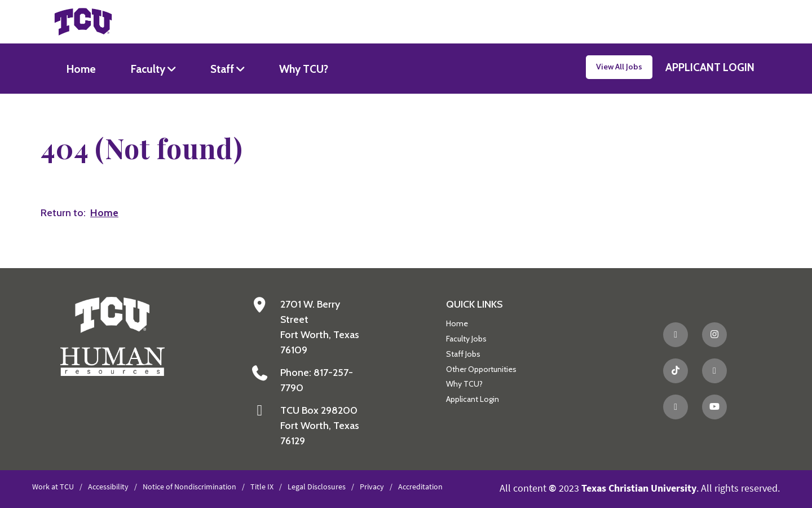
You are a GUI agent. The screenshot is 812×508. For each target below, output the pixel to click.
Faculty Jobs (466, 339)
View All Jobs (619, 67)
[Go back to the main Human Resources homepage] (112, 336)
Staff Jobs (463, 354)
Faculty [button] (149, 69)
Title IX (262, 487)
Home (81, 69)
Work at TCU (53, 487)
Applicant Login (473, 399)
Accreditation (420, 487)
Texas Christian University (639, 488)
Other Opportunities (481, 369)
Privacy (372, 487)
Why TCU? (304, 69)
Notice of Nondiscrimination (189, 487)
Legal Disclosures (317, 487)
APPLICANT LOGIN (710, 67)
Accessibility (108, 487)
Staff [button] (223, 69)
